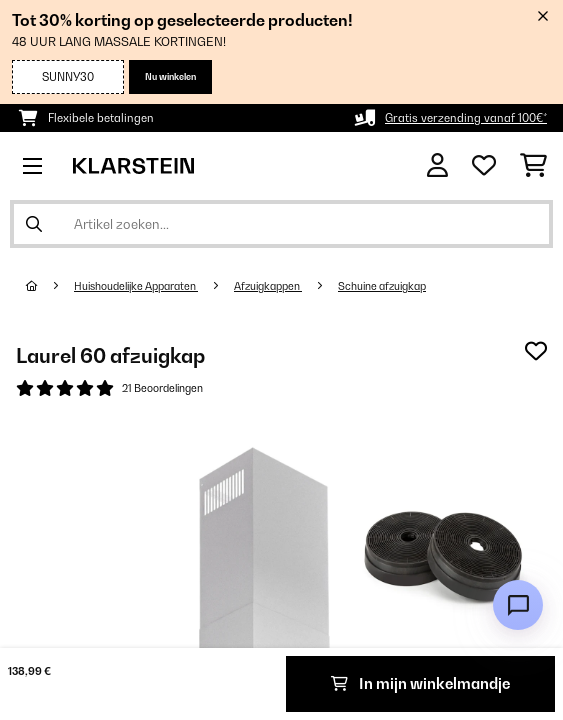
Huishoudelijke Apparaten (136, 286)
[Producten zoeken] (281, 224)
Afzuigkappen (268, 286)
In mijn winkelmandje (420, 683)
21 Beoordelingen (162, 388)
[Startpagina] (50, 286)
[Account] (437, 165)
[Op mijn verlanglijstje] (536, 351)
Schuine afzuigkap (382, 286)
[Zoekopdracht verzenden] (34, 224)
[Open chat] (518, 605)
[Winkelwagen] (533, 166)
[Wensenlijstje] (484, 166)
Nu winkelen (170, 76)
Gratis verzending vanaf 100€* (466, 118)
